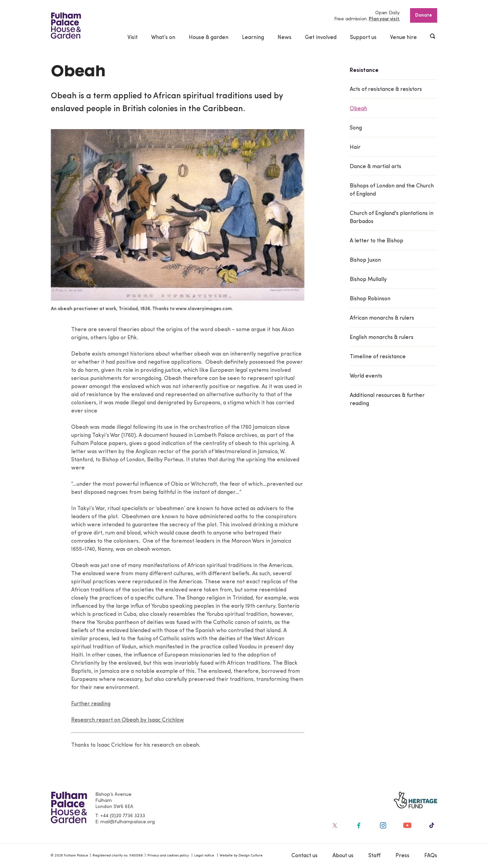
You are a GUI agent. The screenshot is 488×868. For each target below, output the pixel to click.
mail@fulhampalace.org (128, 822)
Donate (424, 15)
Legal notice (204, 856)
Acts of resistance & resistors (386, 89)
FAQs (431, 856)
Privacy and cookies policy (168, 856)
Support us (363, 38)
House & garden (209, 38)
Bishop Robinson (370, 299)
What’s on (163, 38)
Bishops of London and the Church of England (392, 190)
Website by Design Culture (241, 856)
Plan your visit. (384, 19)
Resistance (364, 70)
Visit (133, 38)
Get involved (321, 38)
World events (366, 376)
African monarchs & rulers (382, 318)
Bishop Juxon (365, 260)
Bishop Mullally (368, 280)
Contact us (304, 856)
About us (343, 856)
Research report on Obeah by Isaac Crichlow (128, 720)
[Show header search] (433, 37)
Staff (374, 856)
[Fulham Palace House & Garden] (66, 26)
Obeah (358, 109)
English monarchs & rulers (382, 338)
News (284, 38)
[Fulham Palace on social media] (334, 825)
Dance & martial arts (375, 167)
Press (402, 856)
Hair (355, 147)
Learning (253, 38)
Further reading (91, 704)
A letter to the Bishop (377, 241)
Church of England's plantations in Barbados (392, 218)
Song (356, 128)
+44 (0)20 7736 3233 (123, 816)
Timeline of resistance (378, 357)
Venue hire (403, 38)
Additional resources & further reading (387, 400)
